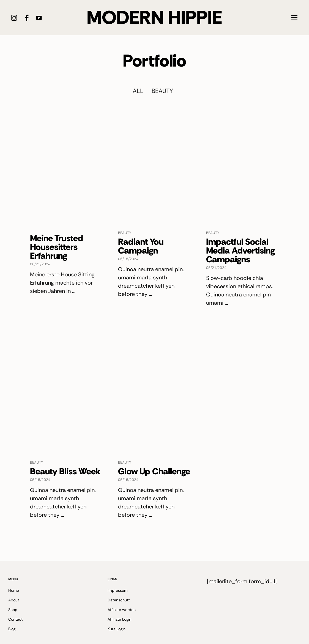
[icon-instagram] (14, 18)
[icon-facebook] (27, 18)
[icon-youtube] (39, 18)
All (138, 91)
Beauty (162, 91)
